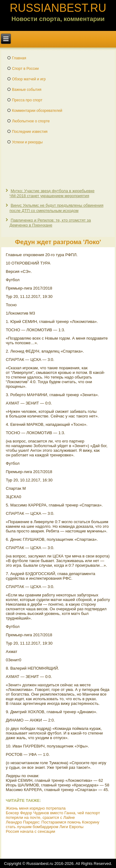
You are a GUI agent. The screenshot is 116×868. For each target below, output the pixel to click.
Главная (19, 58)
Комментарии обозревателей (37, 111)
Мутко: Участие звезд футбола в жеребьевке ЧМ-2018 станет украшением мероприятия (52, 193)
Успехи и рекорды (27, 142)
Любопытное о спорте (31, 121)
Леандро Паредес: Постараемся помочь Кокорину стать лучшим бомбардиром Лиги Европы (53, 824)
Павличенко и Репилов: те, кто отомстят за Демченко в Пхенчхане (50, 223)
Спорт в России (25, 69)
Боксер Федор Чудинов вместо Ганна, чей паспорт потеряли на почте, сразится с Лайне (53, 815)
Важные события (27, 90)
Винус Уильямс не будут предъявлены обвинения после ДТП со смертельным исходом (56, 208)
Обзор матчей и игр (29, 79)
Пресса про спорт (27, 100)
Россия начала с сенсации (31, 831)
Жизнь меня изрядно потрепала (36, 808)
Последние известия (30, 132)
